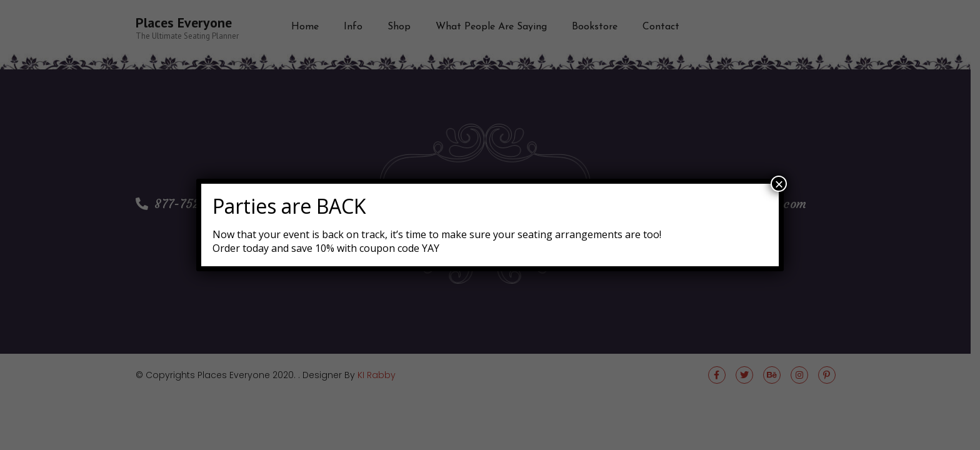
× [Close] (779, 184)
